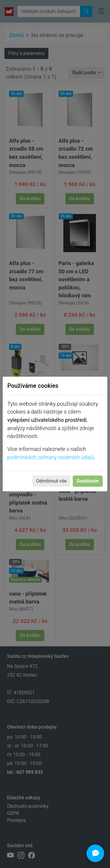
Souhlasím (88, 481)
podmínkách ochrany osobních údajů (51, 457)
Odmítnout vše (51, 481)
